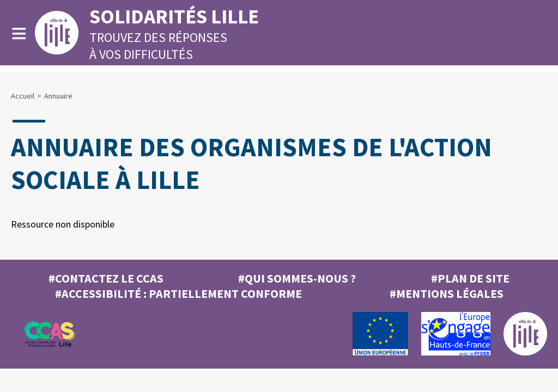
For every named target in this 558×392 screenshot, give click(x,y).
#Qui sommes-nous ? (297, 278)
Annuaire (58, 96)
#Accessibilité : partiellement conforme (178, 293)
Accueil (23, 96)
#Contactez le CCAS (106, 278)
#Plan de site (470, 278)
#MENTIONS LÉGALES (447, 293)
